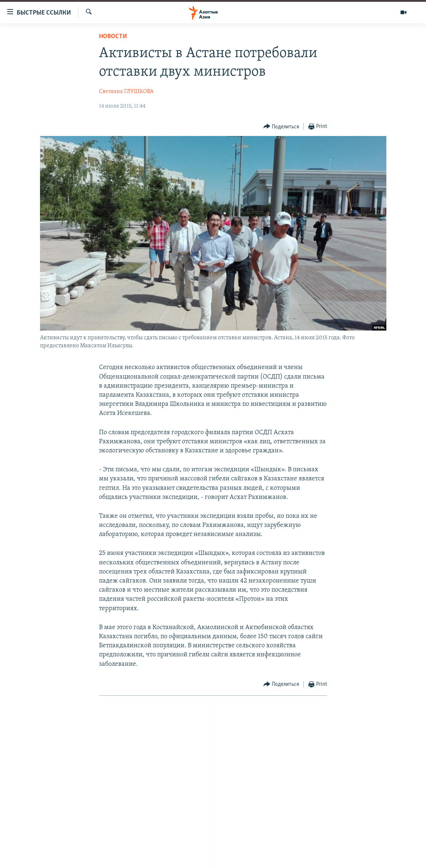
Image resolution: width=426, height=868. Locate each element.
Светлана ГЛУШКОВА (126, 92)
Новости (113, 37)
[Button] (281, 127)
